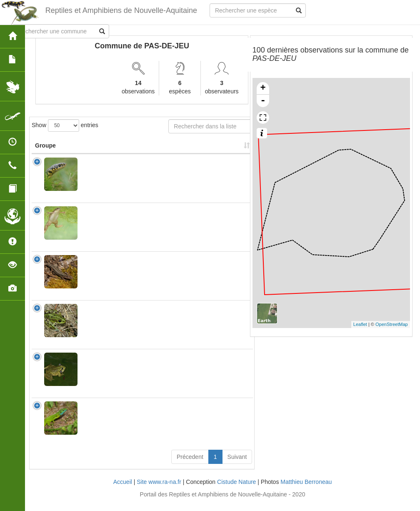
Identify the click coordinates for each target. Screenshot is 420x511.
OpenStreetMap (392, 324)
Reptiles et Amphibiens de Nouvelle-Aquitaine (121, 10)
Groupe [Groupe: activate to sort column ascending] (45, 154)
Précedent (190, 465)
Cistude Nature (236, 490)
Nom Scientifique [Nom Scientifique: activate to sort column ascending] (108, 154)
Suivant (237, 465)
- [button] (263, 101)
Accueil (123, 490)
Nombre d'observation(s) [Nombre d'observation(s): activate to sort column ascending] (184, 150)
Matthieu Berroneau (306, 490)
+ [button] (263, 88)
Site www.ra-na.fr (159, 490)
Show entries (65, 125)
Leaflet (360, 324)
